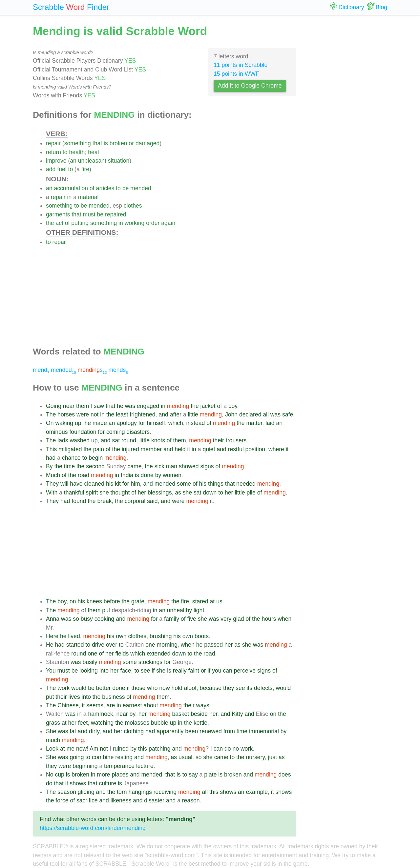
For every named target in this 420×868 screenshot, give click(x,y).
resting (124, 757)
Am (94, 749)
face (126, 671)
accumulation (71, 188)
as (178, 493)
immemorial (264, 731)
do (228, 749)
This (51, 449)
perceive (245, 671)
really (180, 671)
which (176, 423)
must (89, 214)
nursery (255, 757)
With (52, 493)
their (219, 440)
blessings (160, 493)
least (122, 414)
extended (158, 654)
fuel (62, 169)
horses (66, 414)
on (73, 601)
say (193, 775)
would (79, 688)
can (227, 671)
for (142, 423)
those (138, 688)
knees (94, 601)
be (126, 188)
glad (238, 619)
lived (74, 636)
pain (99, 449)
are (111, 705)
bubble (160, 723)
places (120, 775)
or (131, 143)
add (51, 169)
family (172, 619)
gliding (86, 792)
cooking (105, 619)
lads (63, 440)
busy (87, 619)
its (249, 688)
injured (130, 449)
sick (159, 466)
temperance (119, 766)
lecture (145, 766)
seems (95, 705)
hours (269, 619)
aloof (190, 688)
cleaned (94, 484)
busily (90, 662)
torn (122, 792)
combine (103, 757)
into (104, 671)
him (135, 484)
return (53, 152)
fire (85, 169)
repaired (116, 214)
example (257, 792)
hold (177, 688)
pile (251, 493)
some (184, 484)
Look (52, 749)
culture (107, 783)
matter (254, 423)
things (216, 484)
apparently (170, 731)
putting (80, 223)
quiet (209, 449)
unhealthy (179, 610)
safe (288, 414)
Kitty (237, 714)
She (51, 731)
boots (202, 636)
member (151, 449)
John (231, 414)
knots (158, 440)
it (189, 449)
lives (74, 697)
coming (116, 432)
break (105, 501)
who (152, 688)
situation (119, 161)
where (276, 449)
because (211, 688)
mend (41, 370)
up (78, 423)
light (199, 610)
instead (196, 423)
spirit (92, 493)
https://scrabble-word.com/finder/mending (93, 828)
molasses (137, 723)
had (51, 458)
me (71, 749)
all (266, 414)
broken (118, 143)
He (50, 645)
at (212, 601)
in (70, 197)
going (77, 757)
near (69, 406)
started (75, 645)
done (147, 475)
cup (59, 775)
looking (89, 671)
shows (78, 783)
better (104, 688)
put (106, 610)
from (229, 731)
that (97, 143)
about (151, 705)
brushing (161, 636)
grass (53, 723)
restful (236, 449)
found (79, 501)
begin (96, 458)
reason (191, 800)
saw (99, 406)
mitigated (70, 449)
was (130, 406)
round (129, 440)
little (193, 414)
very (226, 619)
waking (64, 423)
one (150, 645)
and (163, 414)
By (49, 466)
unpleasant (92, 161)
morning (167, 645)
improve (56, 161)
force (62, 800)
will (64, 484)
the (50, 223)
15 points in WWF (236, 74)
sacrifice (87, 800)
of (92, 188)
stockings (150, 662)
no (236, 749)
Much (53, 475)
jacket (208, 406)
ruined (121, 749)
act (59, 223)
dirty (94, 731)
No (50, 775)
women (172, 475)
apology (127, 423)
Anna (53, 619)
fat (73, 731)
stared (200, 601)
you (217, 671)
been (191, 731)
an (73, 161)
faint (194, 671)
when (284, 619)
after (176, 414)
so (76, 619)
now (164, 688)
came (134, 466)
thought (120, 493)
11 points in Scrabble (241, 65)
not (94, 414)
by (158, 475)
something (78, 143)
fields (122, 654)
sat (116, 440)
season (67, 792)
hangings (140, 792)
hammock (100, 714)
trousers (236, 440)
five (191, 619)
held (180, 449)
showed (189, 466)
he (120, 406)
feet (83, 723)
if (153, 671)
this (143, 749)
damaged (147, 143)
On (50, 423)
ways (203, 705)
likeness (121, 800)
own (121, 636)
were (83, 414)
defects (263, 688)
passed (213, 645)
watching (102, 723)
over (112, 645)
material (88, 197)
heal (93, 152)
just (273, 757)
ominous (57, 432)
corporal (135, 501)
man (172, 466)
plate (210, 775)
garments (58, 214)
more (104, 775)
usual (185, 757)
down (210, 493)
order (153, 223)
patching (160, 749)
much (53, 740)
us (219, 601)
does (284, 775)
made (100, 423)
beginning (85, 766)
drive (98, 645)
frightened (142, 414)
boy (233, 406)
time (69, 466)
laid (270, 423)
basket (180, 714)
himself (156, 423)
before (112, 601)
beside (199, 714)
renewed (211, 731)
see (145, 671)
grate (138, 601)
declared (250, 414)
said (152, 501)
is (106, 143)
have (76, 484)
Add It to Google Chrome (250, 86)
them (83, 406)
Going (54, 406)
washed (80, 440)
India (127, 475)
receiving (165, 792)
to (65, 152)
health (77, 152)
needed (246, 484)
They (52, 484)
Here (52, 636)
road (84, 475)
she (104, 493)
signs (207, 466)
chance (71, 458)
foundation (83, 432)
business (113, 697)
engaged (148, 406)
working (135, 223)
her (142, 493)
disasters (138, 432)
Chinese (68, 705)
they (229, 688)
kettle (200, 723)
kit (118, 484)
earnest (132, 705)
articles (105, 188)
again (168, 223)
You (51, 671)
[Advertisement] (171, 292)
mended (141, 188)
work (63, 688)
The (51, 414)
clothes (133, 206)
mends (118, 370)
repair (53, 143)
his (110, 484)
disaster (154, 800)
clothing (134, 731)
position (255, 449)
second (95, 466)
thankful (74, 493)
